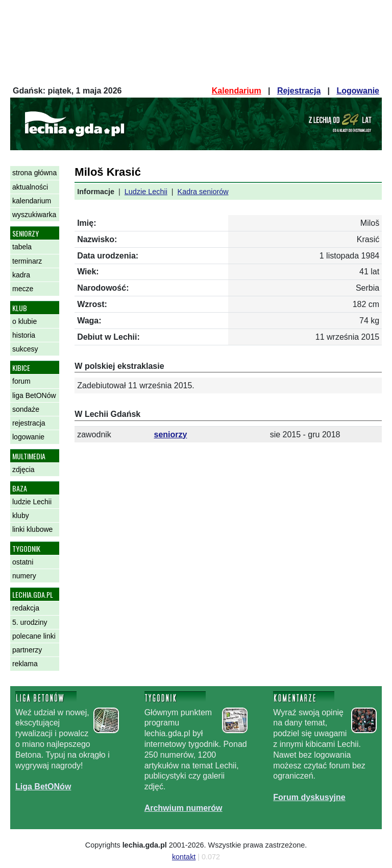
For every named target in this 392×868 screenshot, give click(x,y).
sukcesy (25, 349)
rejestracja (29, 423)
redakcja (26, 608)
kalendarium (32, 201)
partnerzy (27, 650)
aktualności (30, 187)
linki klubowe (32, 529)
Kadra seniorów (203, 192)
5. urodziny (30, 622)
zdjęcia (23, 470)
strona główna (34, 173)
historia (24, 335)
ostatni (23, 562)
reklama (25, 664)
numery (24, 576)
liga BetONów (34, 395)
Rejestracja (299, 91)
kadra (21, 275)
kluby (21, 515)
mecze (23, 289)
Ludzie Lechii (146, 192)
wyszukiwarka (34, 215)
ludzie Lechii (32, 502)
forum (21, 381)
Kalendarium (237, 91)
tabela (22, 247)
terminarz (27, 261)
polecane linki (34, 636)
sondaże (26, 409)
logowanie (28, 437)
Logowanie (358, 91)
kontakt (184, 857)
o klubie (24, 321)
